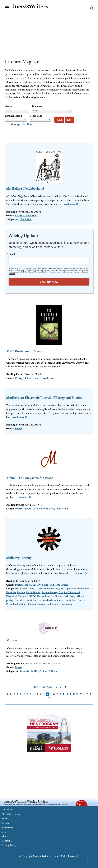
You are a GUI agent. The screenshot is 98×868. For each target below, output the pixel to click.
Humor (22, 596)
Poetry (19, 378)
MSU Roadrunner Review (25, 351)
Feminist (11, 592)
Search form (92, 8)
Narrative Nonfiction (26, 600)
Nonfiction (26, 219)
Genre (8, 106)
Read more (70, 204)
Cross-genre (66, 588)
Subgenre (37, 106)
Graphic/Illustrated (69, 592)
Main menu (7, 6)
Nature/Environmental (51, 600)
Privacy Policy (9, 845)
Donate (5, 823)
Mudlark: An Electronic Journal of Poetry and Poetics (44, 398)
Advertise (7, 818)
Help (4, 832)
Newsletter (7, 827)
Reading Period (13, 116)
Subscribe (7, 810)
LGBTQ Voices (36, 596)
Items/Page (36, 116)
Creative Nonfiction (26, 215)
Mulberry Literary (19, 558)
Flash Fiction (33, 592)
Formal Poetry (49, 592)
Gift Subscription (11, 814)
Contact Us (8, 841)
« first (35, 687)
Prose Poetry (13, 604)
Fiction (27, 378)
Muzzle (12, 640)
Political (53, 671)
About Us (7, 836)
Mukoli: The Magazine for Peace (30, 478)
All (49, 697)
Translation (62, 508)
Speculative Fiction (47, 604)
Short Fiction (29, 604)
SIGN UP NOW (49, 282)
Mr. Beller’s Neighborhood (25, 188)
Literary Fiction (54, 596)
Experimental (81, 588)
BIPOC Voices (28, 588)
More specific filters (21, 124)
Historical (12, 596)
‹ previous (47, 687)
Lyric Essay (69, 596)
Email (12, 254)
